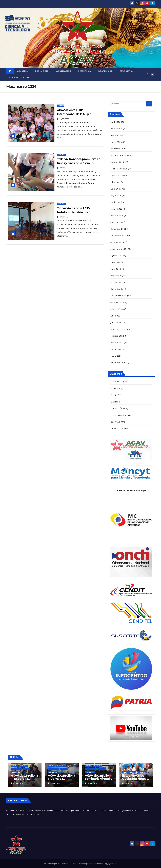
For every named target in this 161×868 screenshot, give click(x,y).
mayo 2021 (116, 349)
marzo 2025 (116, 209)
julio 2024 (115, 262)
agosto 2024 (117, 256)
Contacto (29, 78)
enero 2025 (116, 222)
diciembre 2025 (118, 149)
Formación (42, 71)
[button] (148, 74)
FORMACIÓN (62, 155)
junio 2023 (116, 322)
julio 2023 (115, 316)
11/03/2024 (64, 168)
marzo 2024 (116, 282)
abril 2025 (115, 202)
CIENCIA (115, 388)
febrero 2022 (117, 343)
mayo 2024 (116, 276)
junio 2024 (116, 269)
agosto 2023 (117, 309)
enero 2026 (116, 142)
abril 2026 (115, 122)
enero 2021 (116, 356)
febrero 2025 (117, 216)
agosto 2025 (117, 175)
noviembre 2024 (118, 236)
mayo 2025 (116, 196)
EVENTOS (61, 106)
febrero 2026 (117, 135)
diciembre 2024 (118, 229)
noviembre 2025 (118, 155)
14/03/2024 (64, 119)
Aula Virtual (128, 71)
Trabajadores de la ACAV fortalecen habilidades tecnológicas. (74, 212)
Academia (23, 71)
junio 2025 (116, 189)
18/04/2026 (18, 783)
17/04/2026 (92, 783)
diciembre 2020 (118, 363)
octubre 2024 (117, 242)
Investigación (63, 71)
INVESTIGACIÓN (118, 415)
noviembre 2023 (118, 296)
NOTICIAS (115, 422)
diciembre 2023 (118, 289)
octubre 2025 (117, 162)
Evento (114, 395)
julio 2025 (115, 182)
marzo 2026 (116, 129)
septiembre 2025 (119, 169)
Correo (13, 78)
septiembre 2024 (119, 249)
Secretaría (85, 71)
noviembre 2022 (118, 329)
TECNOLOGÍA (117, 429)
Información (106, 71)
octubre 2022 (117, 336)
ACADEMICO (117, 382)
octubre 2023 (117, 302)
